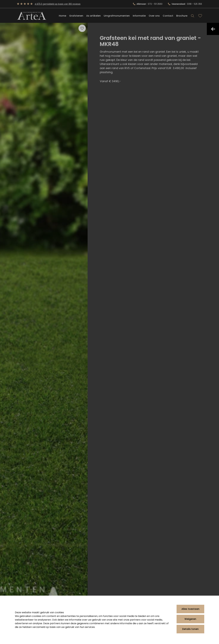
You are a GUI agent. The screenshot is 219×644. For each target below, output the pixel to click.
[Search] (193, 16)
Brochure (182, 16)
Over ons (154, 16)
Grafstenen (76, 16)
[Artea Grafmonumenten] (32, 16)
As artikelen (93, 16)
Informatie (139, 16)
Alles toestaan (190, 609)
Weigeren (190, 619)
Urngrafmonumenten (117, 16)
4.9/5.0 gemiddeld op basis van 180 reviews (58, 4)
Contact (168, 16)
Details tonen (190, 629)
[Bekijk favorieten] (200, 16)
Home (63, 16)
